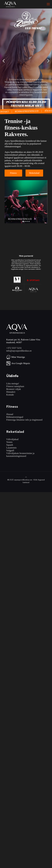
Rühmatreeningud (15, 417)
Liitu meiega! (13, 384)
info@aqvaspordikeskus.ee (19, 351)
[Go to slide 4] (29, 221)
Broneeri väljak (14, 389)
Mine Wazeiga (18, 357)
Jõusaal (10, 414)
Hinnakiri (11, 392)
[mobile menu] (48, 4)
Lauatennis (11, 448)
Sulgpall (10, 450)
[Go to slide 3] (27, 221)
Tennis (9, 442)
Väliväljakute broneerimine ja (20, 453)
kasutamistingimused (16, 456)
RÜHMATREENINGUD (28, 111)
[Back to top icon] (26, 477)
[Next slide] (48, 61)
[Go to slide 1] (23, 221)
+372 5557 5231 (14, 348)
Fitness (13, 173)
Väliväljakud (12, 439)
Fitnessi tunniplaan (15, 386)
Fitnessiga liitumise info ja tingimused (24, 420)
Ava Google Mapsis (21, 363)
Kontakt (10, 395)
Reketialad (34, 173)
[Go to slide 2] (25, 221)
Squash (10, 445)
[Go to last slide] (4, 61)
